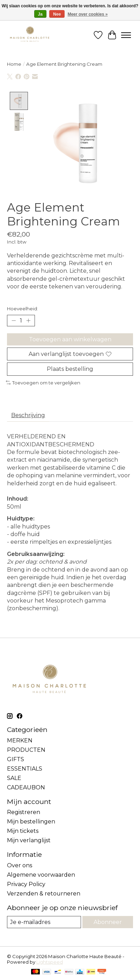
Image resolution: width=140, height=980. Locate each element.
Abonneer (108, 922)
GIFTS (16, 760)
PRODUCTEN (26, 750)
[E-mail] (44, 922)
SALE (14, 778)
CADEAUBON (26, 788)
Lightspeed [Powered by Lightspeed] (50, 963)
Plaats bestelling (70, 370)
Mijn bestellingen (31, 822)
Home (14, 64)
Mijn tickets (23, 832)
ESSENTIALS (25, 769)
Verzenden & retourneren (44, 894)
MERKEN (20, 741)
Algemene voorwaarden (41, 875)
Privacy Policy (26, 885)
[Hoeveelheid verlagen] (14, 321)
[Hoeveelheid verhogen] (28, 321)
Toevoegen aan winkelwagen (70, 340)
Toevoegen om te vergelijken (43, 383)
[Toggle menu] (126, 35)
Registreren (24, 813)
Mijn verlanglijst (29, 841)
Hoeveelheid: (23, 309)
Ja (40, 14)
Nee (57, 14)
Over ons (20, 866)
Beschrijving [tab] (28, 416)
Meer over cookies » (88, 14)
